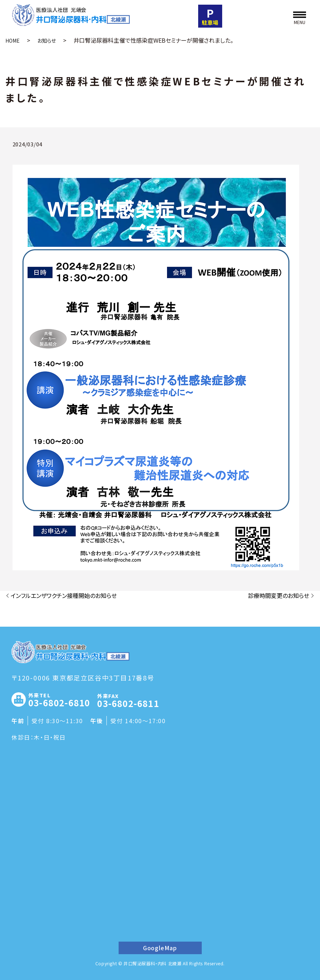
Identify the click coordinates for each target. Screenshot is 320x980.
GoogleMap (160, 948)
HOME (13, 41)
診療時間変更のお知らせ (279, 595)
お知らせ (47, 41)
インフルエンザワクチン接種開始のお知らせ (64, 595)
